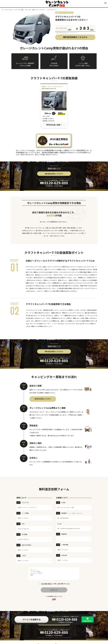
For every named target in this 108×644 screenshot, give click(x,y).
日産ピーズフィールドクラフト (39, 10)
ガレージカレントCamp (7, 10)
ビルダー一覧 (28, 10)
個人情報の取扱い (47, 584)
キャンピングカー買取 (18, 10)
